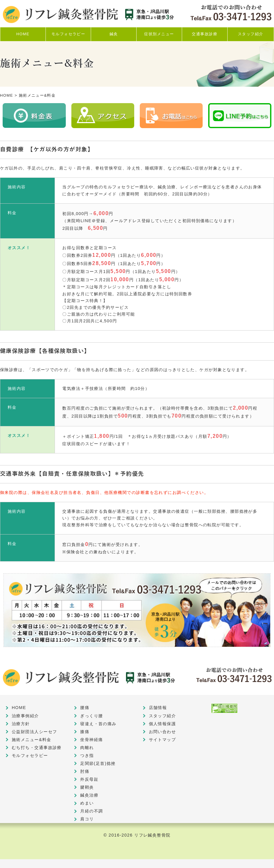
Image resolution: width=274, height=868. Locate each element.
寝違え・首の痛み (98, 724)
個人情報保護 (163, 724)
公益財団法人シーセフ (34, 732)
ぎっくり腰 (91, 716)
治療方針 (21, 724)
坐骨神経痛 (91, 740)
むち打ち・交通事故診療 (37, 748)
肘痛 (85, 771)
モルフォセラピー (30, 755)
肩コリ (87, 819)
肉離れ (87, 748)
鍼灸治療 (89, 795)
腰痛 (85, 708)
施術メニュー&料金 (32, 740)
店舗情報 (158, 708)
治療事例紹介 (25, 716)
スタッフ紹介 (163, 716)
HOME (7, 95)
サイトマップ (163, 740)
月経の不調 (91, 811)
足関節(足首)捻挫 (98, 763)
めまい (87, 803)
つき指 (87, 755)
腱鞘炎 (87, 787)
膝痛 (85, 732)
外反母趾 (89, 779)
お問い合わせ (163, 732)
